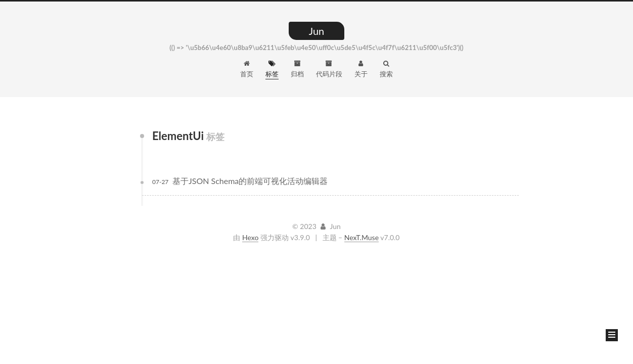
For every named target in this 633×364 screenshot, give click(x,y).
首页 (247, 69)
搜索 (386, 69)
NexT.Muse (361, 237)
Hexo (250, 237)
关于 (361, 69)
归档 (297, 69)
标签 (272, 69)
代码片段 (329, 69)
